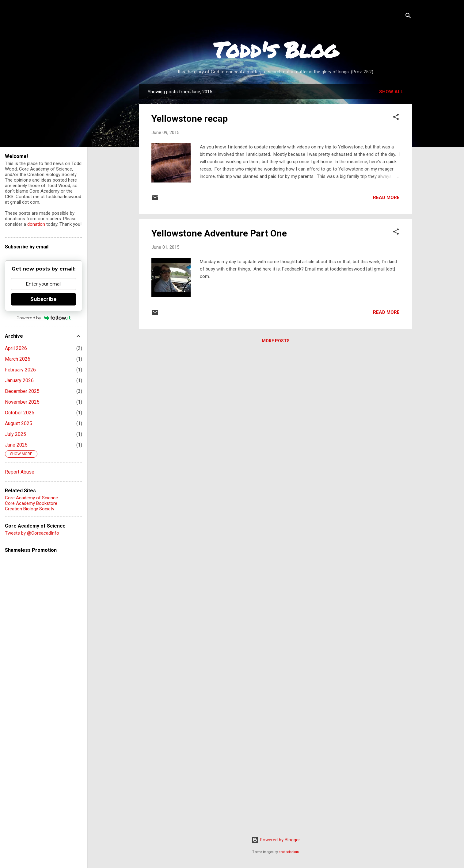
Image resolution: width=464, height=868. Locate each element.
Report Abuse (20, 472)
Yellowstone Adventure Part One (219, 233)
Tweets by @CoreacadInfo (32, 533)
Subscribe (44, 299)
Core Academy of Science (31, 498)
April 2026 (16, 348)
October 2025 (20, 413)
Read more (386, 198)
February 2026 (20, 370)
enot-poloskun (289, 852)
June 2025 (16, 445)
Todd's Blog (276, 49)
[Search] (408, 17)
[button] (396, 118)
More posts (276, 341)
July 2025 (15, 434)
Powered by (44, 318)
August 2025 (19, 423)
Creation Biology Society (30, 509)
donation (36, 224)
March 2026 (18, 359)
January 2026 (19, 380)
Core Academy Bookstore (31, 503)
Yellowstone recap (190, 119)
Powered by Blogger (276, 840)
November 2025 (22, 402)
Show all (391, 92)
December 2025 (22, 391)
